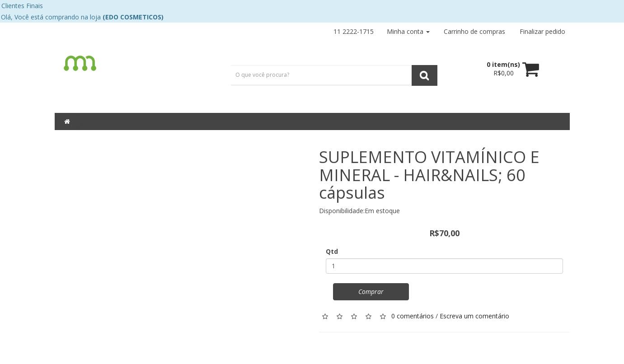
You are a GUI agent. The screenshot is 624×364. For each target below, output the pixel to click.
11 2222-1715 (354, 31)
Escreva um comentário (474, 315)
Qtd (332, 251)
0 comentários (413, 315)
